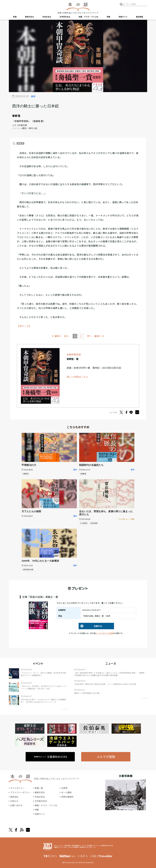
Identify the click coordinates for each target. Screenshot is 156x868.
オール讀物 (66, 792)
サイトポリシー (17, 788)
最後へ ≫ (99, 336)
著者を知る (29, 17)
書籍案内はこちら (51, 757)
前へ (67, 336)
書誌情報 (139, 17)
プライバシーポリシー (20, 792)
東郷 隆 (16, 116)
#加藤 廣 (83, 474)
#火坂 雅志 (84, 523)
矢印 (64, 709)
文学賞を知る (65, 17)
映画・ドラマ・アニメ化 (89, 17)
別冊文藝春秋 (67, 797)
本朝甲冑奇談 (74, 354)
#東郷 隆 (26, 474)
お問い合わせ (16, 805)
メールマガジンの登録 (105, 633)
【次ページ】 (24, 326)
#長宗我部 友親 (28, 569)
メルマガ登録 (106, 757)
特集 (108, 17)
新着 (15, 17)
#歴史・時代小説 (29, 128)
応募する (90, 626)
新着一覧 (39, 788)
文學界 (64, 788)
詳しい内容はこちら (77, 377)
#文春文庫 (22, 125)
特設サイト (123, 17)
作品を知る (47, 17)
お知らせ (14, 801)
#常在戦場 (94, 523)
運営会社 (14, 797)
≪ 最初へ (57, 336)
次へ (89, 336)
